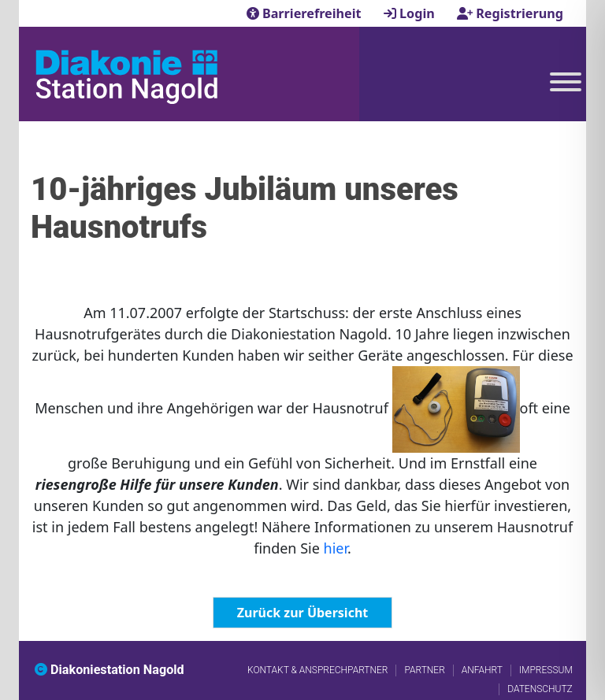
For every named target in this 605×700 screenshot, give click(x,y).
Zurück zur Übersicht (302, 613)
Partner (424, 670)
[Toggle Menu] (566, 82)
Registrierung (510, 13)
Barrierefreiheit (306, 13)
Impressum (546, 670)
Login (411, 13)
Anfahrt (482, 670)
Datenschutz (540, 689)
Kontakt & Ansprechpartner (317, 670)
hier (336, 548)
